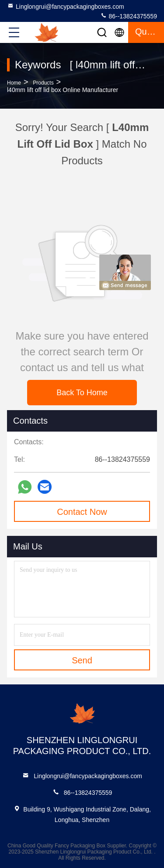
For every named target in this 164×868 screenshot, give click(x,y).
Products (43, 83)
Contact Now (82, 512)
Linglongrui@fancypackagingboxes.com (66, 6)
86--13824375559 (129, 16)
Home (14, 83)
